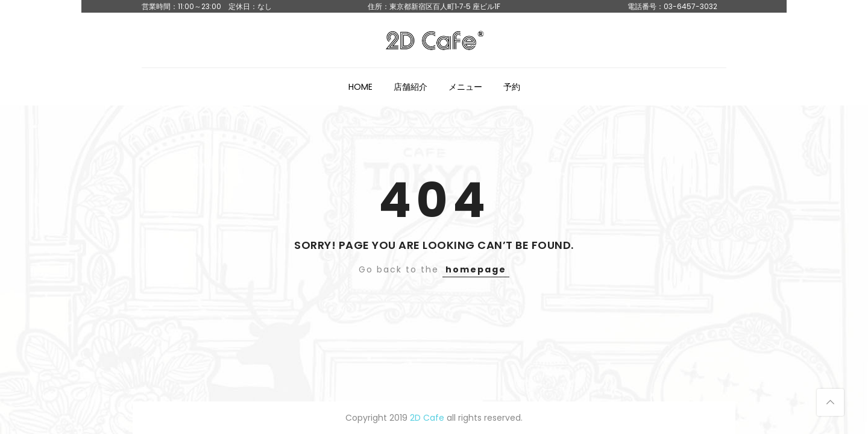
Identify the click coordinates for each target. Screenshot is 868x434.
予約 (512, 87)
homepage (476, 269)
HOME (360, 87)
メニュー (465, 87)
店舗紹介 (410, 87)
